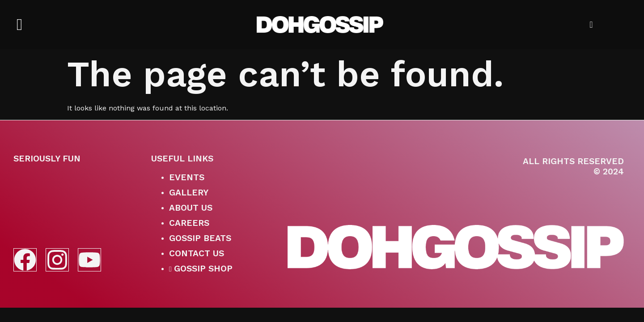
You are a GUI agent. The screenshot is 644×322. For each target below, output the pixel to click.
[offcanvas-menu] (19, 25)
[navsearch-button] (584, 25)
